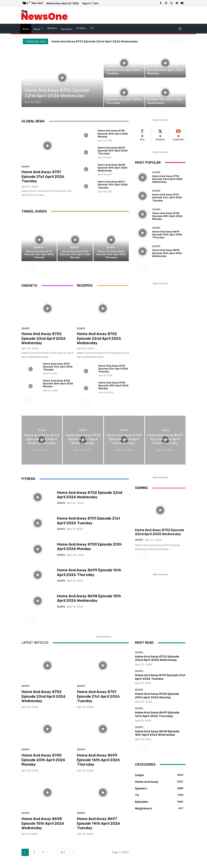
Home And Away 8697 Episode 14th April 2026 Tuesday (113, 185)
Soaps (29, 84)
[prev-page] (24, 268)
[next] (181, 41)
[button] (180, 29)
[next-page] (31, 268)
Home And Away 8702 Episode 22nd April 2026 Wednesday (95, 41)
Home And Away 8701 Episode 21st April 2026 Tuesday (43, 176)
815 (63, 852)
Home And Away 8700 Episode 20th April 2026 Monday (113, 134)
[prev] (174, 41)
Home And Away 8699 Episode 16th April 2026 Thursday (113, 151)
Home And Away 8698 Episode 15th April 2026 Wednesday (113, 168)
